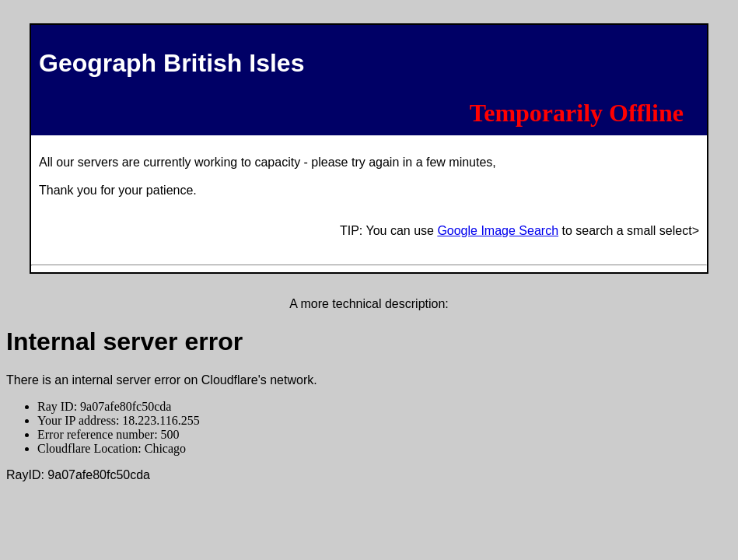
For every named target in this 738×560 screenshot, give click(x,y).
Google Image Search (498, 231)
